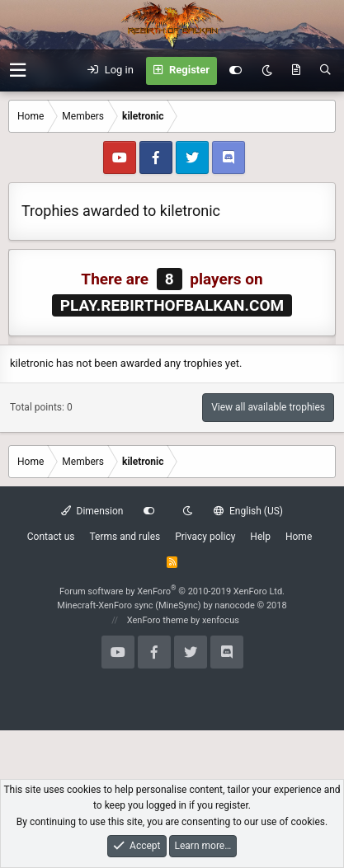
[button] (18, 70)
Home (299, 537)
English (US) (248, 511)
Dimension (92, 511)
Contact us (51, 537)
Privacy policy (205, 537)
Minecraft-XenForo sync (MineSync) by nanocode (172, 605)
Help (260, 537)
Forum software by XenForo (172, 591)
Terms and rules (125, 537)
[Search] (325, 71)
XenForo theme (158, 620)
